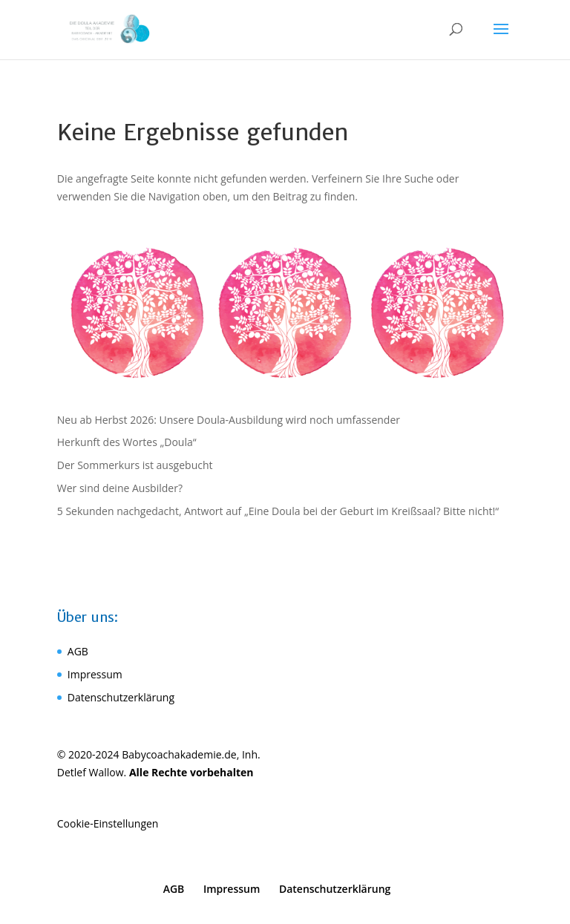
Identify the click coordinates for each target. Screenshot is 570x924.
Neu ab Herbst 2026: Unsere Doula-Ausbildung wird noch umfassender (229, 420)
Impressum (95, 674)
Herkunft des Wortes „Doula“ (127, 442)
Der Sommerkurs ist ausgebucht (135, 465)
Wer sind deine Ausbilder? (120, 488)
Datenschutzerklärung (121, 697)
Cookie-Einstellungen (108, 823)
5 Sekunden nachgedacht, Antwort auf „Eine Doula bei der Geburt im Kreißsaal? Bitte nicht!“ (278, 511)
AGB (78, 651)
